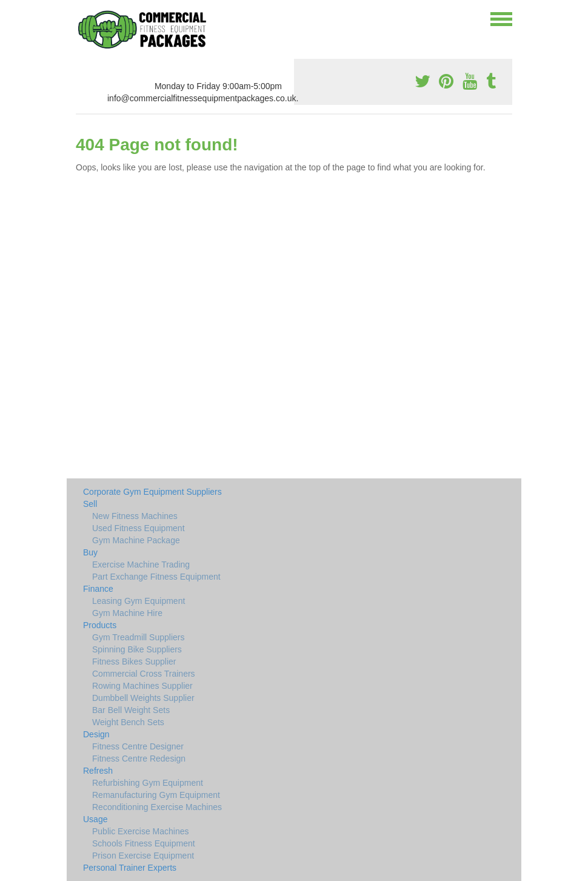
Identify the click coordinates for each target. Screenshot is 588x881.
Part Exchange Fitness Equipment (156, 577)
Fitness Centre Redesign (139, 759)
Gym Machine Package (136, 540)
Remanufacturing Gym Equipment (156, 795)
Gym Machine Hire (127, 613)
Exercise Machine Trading (141, 564)
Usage (95, 819)
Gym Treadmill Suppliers (139, 637)
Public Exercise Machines (141, 831)
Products (100, 625)
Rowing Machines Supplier (142, 686)
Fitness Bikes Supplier (134, 662)
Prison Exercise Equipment (143, 856)
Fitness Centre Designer (138, 746)
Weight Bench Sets (128, 722)
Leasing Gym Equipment (139, 601)
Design (96, 734)
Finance (98, 589)
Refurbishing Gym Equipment (148, 783)
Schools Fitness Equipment (144, 843)
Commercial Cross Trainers (144, 674)
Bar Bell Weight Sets (131, 710)
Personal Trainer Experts (130, 868)
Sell (90, 504)
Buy (90, 552)
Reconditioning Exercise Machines (157, 807)
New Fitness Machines (135, 516)
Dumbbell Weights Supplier (143, 698)
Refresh (98, 771)
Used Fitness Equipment (139, 528)
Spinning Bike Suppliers (137, 649)
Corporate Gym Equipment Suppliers (152, 492)
